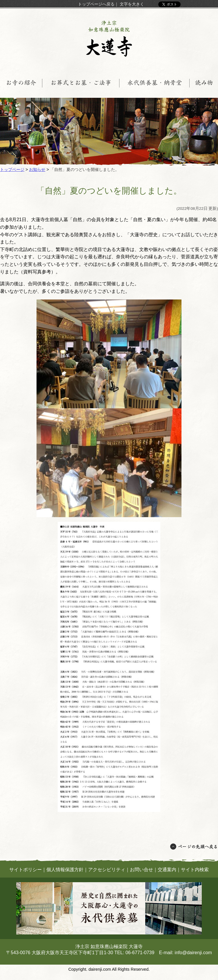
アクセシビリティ (107, 870)
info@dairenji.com (193, 953)
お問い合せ (141, 870)
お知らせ (37, 169)
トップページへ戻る (96, 4)
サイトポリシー (26, 870)
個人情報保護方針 (65, 870)
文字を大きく (132, 4)
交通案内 (167, 870)
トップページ (12, 169)
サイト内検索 (195, 870)
